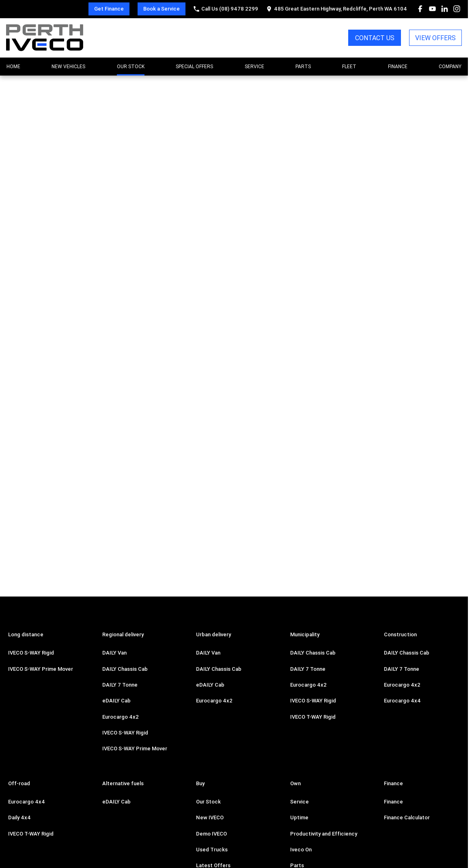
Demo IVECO (211, 834)
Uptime (299, 817)
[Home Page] (45, 38)
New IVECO (210, 817)
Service (254, 66)
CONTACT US (375, 38)
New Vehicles (68, 66)
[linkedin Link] (445, 9)
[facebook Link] (420, 9)
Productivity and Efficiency (324, 834)
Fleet (349, 66)
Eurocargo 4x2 (121, 717)
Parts (303, 66)
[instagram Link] (457, 9)
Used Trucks (212, 850)
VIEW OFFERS (435, 38)
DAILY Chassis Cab (125, 669)
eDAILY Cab (116, 701)
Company (450, 66)
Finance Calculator (407, 817)
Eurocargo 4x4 (402, 701)
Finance (398, 66)
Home (13, 66)
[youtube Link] (432, 9)
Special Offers (194, 66)
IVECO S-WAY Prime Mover (41, 669)
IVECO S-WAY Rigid (31, 653)
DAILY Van (114, 653)
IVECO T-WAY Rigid (313, 717)
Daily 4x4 (19, 817)
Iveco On (301, 850)
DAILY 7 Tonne (120, 685)
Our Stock (131, 66)
